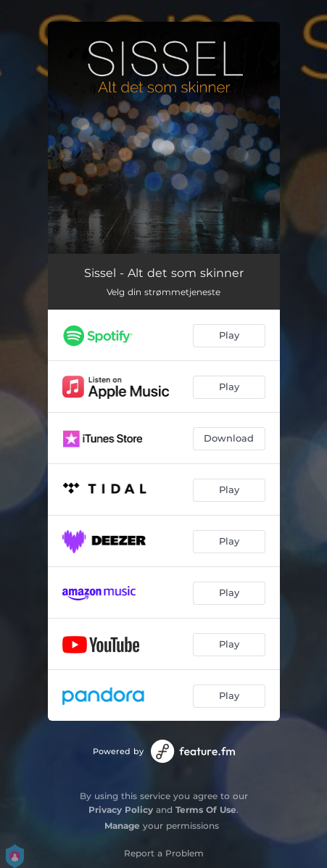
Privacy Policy (121, 810)
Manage (122, 826)
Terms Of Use (206, 810)
